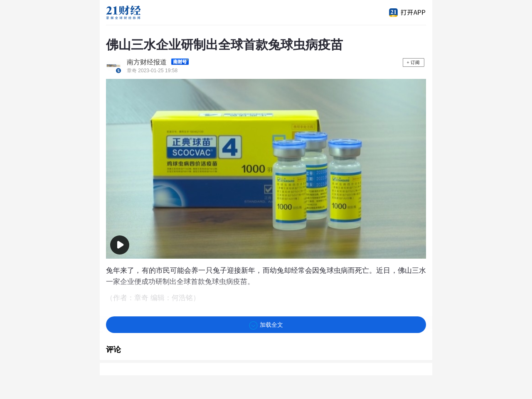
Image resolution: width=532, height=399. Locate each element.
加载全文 (266, 326)
